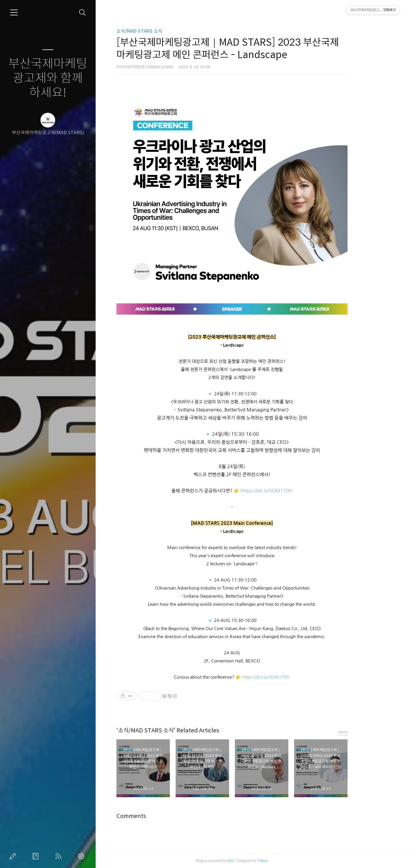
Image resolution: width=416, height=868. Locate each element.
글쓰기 (14, 856)
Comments (155, 816)
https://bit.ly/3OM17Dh (290, 491)
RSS (60, 856)
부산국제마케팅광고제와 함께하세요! (48, 78)
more (367, 732)
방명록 (37, 856)
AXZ (255, 861)
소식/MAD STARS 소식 (163, 31)
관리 (82, 856)
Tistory (287, 861)
